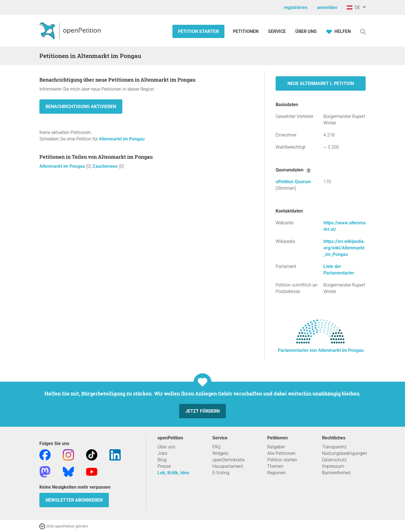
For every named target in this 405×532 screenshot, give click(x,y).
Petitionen (246, 31)
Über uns (166, 447)
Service (277, 31)
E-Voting (221, 473)
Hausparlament (228, 466)
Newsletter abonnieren (74, 500)
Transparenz (334, 447)
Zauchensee (106, 166)
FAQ (216, 447)
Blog (162, 460)
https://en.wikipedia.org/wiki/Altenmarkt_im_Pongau (344, 248)
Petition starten (198, 31)
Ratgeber (276, 447)
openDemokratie (229, 460)
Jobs (162, 453)
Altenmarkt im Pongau (122, 139)
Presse (164, 466)
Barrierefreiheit (336, 473)
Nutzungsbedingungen (345, 453)
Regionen (276, 473)
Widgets (220, 453)
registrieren (296, 7)
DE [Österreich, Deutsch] (353, 7)
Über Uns (306, 31)
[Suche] (363, 31)
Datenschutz (334, 460)
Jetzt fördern (202, 411)
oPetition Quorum (293, 182)
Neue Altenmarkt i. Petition (321, 83)
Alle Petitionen (281, 453)
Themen (275, 466)
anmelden (327, 7)
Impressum (333, 466)
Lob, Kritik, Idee (173, 473)
